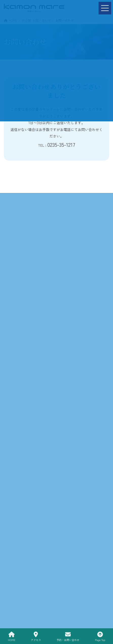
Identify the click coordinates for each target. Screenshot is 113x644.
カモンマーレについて (83, 199)
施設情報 (30, 212)
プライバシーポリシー (83, 236)
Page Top (100, 637)
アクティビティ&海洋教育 (83, 212)
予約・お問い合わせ (30, 236)
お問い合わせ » (56, 320)
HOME (30, 199)
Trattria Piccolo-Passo (30, 224)
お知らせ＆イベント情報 (83, 224)
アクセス (36, 637)
